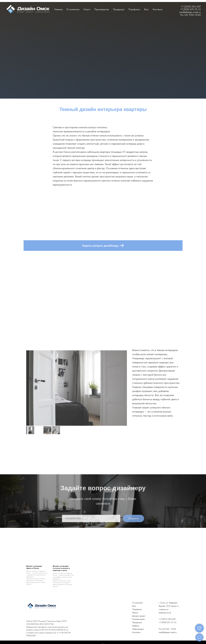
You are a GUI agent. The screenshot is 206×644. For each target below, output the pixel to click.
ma (181, 12)
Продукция (119, 9)
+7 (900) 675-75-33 (190, 9)
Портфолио (134, 9)
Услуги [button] (87, 9)
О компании (73, 9)
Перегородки (138, 629)
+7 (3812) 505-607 (191, 7)
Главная (58, 9)
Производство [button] (102, 9)
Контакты (158, 9)
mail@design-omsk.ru (168, 632)
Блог (146, 9)
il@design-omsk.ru (192, 12)
